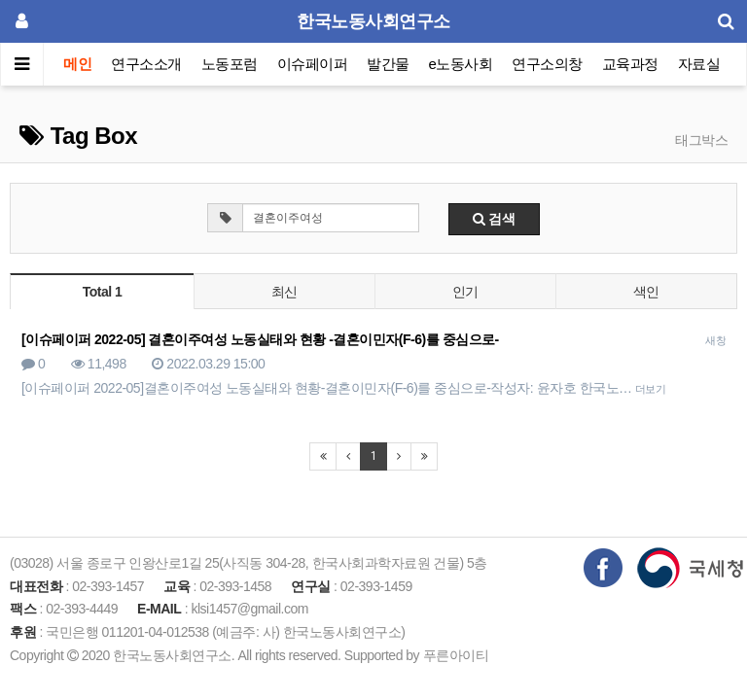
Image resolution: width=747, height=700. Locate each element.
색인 (646, 292)
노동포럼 (230, 64)
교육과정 (630, 64)
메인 (77, 64)
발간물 (388, 64)
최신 (285, 292)
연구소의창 (547, 64)
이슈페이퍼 (313, 64)
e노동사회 (461, 64)
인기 (465, 292)
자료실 (699, 64)
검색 (494, 219)
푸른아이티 (456, 655)
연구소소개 (146, 64)
